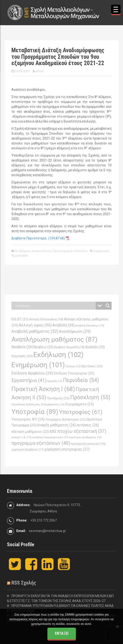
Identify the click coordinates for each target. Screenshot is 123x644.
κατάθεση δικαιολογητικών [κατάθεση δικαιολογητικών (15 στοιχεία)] (50, 437)
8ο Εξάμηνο (23, 251)
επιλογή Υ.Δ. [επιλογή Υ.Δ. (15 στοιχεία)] (21, 437)
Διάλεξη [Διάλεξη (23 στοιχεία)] (95, 347)
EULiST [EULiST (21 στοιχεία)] (20, 319)
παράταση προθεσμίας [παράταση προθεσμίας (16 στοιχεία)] (85, 437)
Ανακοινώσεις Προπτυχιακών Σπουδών (60, 251)
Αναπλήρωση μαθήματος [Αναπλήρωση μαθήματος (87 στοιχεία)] (54, 339)
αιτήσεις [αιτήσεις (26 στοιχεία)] (88, 425)
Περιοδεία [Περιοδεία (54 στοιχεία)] (81, 380)
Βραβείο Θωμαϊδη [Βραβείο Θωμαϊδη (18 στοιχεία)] (69, 347)
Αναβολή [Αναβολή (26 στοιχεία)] (64, 325)
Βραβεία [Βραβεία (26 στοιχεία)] (22, 347)
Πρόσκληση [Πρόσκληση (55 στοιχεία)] (90, 397)
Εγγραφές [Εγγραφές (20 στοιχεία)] (22, 356)
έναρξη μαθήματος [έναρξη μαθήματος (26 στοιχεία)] (57, 425)
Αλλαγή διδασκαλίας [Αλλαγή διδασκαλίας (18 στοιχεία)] (46, 319)
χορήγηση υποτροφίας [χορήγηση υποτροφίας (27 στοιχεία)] (67, 449)
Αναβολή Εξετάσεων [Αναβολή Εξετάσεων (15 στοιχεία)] (90, 326)
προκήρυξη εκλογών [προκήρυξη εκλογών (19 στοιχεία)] (88, 444)
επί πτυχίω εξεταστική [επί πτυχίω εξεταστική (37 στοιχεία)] (78, 431)
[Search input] (55, 306)
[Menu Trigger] (116, 9)
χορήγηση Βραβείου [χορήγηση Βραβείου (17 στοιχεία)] (28, 450)
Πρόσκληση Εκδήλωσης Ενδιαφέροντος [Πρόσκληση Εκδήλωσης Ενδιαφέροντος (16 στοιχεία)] (38, 404)
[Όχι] (117, 626)
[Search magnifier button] (108, 306)
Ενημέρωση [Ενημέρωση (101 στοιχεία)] (38, 365)
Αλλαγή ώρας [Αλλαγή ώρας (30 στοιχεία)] (35, 325)
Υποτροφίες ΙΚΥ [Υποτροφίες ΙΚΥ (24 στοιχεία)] (28, 419)
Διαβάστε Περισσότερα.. (30, 238)
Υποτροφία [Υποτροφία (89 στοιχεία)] (35, 412)
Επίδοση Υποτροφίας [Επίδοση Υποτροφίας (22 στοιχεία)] (74, 373)
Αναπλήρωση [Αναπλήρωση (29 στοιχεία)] (75, 331)
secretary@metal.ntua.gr (47, 531)
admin (40, 71)
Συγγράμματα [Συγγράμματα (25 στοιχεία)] (80, 404)
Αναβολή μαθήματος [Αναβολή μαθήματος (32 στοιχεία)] (35, 331)
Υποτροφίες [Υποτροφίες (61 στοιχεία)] (81, 412)
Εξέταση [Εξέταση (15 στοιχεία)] (73, 366)
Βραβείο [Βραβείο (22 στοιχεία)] (44, 347)
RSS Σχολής (24, 583)
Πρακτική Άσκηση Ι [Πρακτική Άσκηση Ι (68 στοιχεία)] (43, 389)
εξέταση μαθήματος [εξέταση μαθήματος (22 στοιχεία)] (30, 432)
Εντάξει (62, 633)
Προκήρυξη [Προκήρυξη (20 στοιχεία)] (58, 398)
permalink (21, 256)
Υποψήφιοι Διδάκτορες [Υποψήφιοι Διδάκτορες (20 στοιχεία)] (66, 419)
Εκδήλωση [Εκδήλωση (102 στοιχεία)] (58, 355)
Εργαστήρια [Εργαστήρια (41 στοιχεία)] (29, 380)
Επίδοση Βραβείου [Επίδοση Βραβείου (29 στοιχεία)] (32, 373)
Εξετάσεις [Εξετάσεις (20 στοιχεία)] (92, 366)
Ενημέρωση (101, 251)
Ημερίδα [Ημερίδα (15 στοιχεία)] (55, 381)
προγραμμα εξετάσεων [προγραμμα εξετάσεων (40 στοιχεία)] (41, 443)
